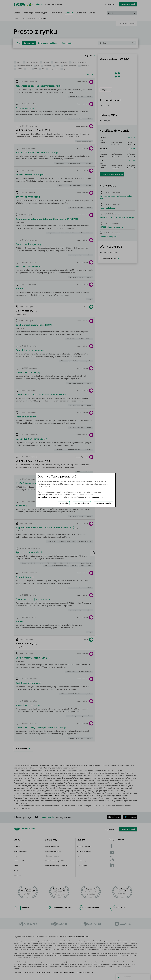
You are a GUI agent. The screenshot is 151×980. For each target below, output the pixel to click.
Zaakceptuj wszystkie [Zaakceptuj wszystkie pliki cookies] (104, 503)
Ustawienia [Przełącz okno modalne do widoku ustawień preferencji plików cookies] (64, 503)
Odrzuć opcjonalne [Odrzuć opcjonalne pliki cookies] (82, 503)
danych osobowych (94, 497)
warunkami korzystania (49, 497)
